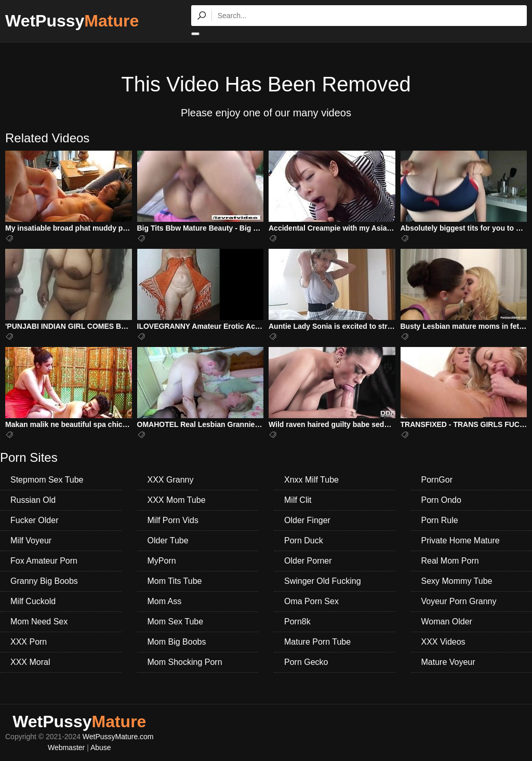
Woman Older (447, 622)
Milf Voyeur (31, 540)
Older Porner (308, 561)
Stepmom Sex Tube (47, 480)
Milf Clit (298, 500)
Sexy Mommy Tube (457, 581)
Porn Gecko (306, 662)
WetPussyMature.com (118, 737)
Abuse (101, 747)
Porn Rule (440, 520)
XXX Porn (29, 642)
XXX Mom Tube (177, 500)
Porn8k (297, 622)
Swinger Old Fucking (323, 581)
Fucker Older (34, 520)
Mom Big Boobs (177, 642)
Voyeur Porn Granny (459, 601)
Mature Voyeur (448, 662)
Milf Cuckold (33, 601)
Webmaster (66, 747)
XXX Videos (443, 642)
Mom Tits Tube (175, 581)
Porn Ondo (441, 500)
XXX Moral (30, 662)
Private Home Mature (461, 540)
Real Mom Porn (450, 561)
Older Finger (307, 520)
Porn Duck (304, 540)
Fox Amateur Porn (44, 561)
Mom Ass (165, 601)
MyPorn (162, 561)
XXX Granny (171, 480)
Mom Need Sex (39, 622)
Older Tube (168, 540)
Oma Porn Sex (311, 601)
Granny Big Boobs (44, 581)
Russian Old (33, 500)
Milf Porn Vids (173, 520)
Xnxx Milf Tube (311, 480)
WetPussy (72, 21)
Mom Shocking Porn (185, 662)
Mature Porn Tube (317, 642)
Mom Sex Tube (176, 622)
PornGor (437, 480)
